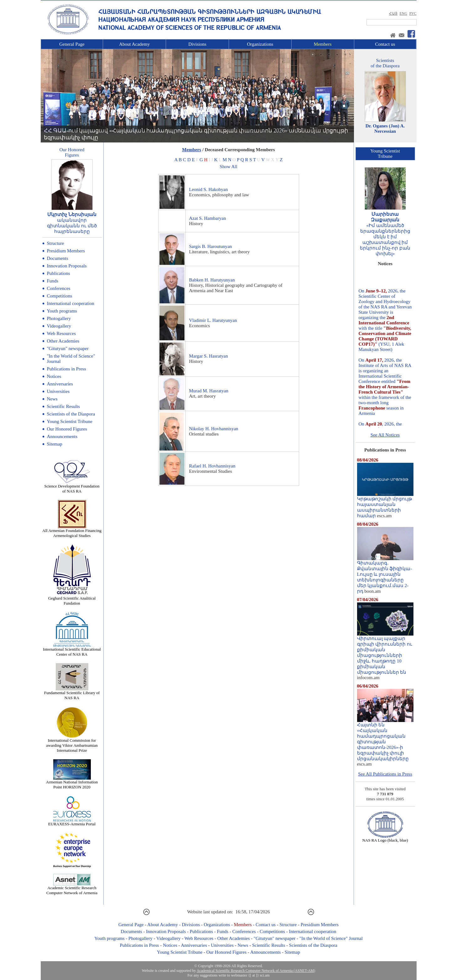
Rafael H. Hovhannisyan (212, 466)
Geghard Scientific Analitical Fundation (72, 599)
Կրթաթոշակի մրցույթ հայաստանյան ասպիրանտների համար (385, 505)
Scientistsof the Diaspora (385, 63)
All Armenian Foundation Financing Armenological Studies (72, 531)
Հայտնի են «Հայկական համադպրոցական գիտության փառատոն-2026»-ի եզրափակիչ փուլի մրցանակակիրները (385, 740)
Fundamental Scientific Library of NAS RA (72, 693)
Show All (228, 167)
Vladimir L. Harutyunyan (213, 320)
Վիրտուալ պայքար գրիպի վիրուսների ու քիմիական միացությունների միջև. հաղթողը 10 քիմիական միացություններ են (385, 653)
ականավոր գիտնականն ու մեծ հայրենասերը (72, 226)
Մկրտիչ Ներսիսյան (72, 214)
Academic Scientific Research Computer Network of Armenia (72, 888)
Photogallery (59, 318)
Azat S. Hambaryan (208, 218)
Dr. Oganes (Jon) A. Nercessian (385, 129)
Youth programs (62, 311)
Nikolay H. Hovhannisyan (214, 429)
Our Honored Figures (67, 429)
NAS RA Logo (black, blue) (385, 838)
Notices (54, 376)
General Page (72, 44)
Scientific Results (63, 406)
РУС (413, 13)
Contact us (385, 44)
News (52, 399)
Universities (58, 391)
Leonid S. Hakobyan (209, 189)
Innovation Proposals (67, 266)
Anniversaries (60, 384)
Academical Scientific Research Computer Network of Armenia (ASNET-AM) (256, 971)
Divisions (197, 44)
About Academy (134, 44)
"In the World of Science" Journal (331, 938)
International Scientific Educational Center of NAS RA (72, 650)
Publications (59, 273)
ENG (403, 13)
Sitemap (55, 444)
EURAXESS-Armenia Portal (72, 822)
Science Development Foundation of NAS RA (72, 487)
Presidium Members (66, 251)
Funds (53, 281)
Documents (58, 258)
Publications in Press (67, 369)
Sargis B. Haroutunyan (211, 246)
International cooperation (71, 303)
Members (323, 44)
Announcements (62, 436)
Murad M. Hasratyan (209, 391)
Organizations (260, 44)
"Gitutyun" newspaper (68, 348)
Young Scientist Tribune (70, 421)
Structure (56, 243)
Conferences (59, 288)
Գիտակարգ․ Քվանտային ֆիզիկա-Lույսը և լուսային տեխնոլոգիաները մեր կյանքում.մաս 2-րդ (385, 575)
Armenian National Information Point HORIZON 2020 (72, 783)
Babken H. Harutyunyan (212, 280)
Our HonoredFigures (72, 152)
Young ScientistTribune (385, 154)
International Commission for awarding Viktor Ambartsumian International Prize (72, 743)
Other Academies (63, 341)
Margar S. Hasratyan (209, 356)
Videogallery (59, 326)
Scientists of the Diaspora (71, 414)
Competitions (60, 296)
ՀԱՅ (393, 13)
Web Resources (62, 333)
